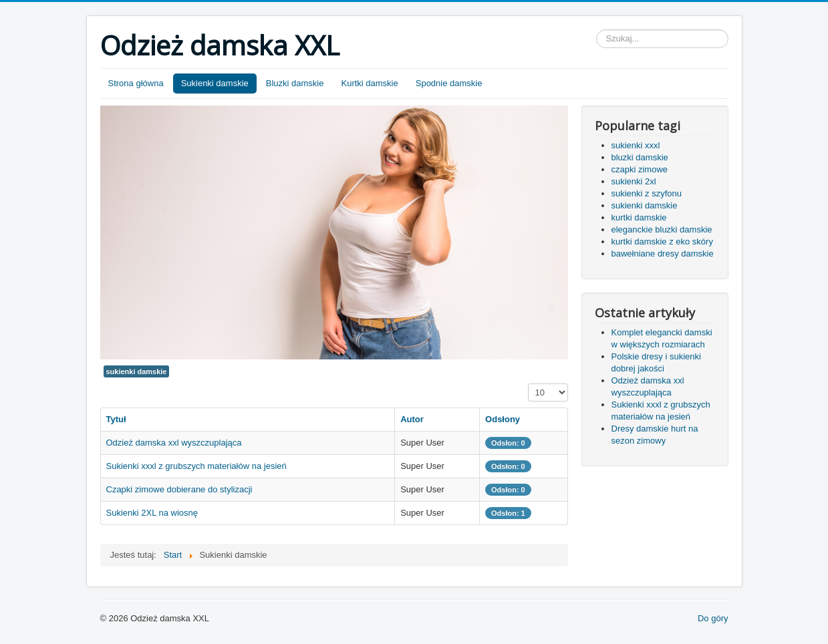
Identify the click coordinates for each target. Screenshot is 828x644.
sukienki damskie (137, 371)
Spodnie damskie (449, 83)
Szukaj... (596, 30)
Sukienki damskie (215, 83)
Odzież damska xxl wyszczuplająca (174, 443)
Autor (412, 419)
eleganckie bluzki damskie (662, 229)
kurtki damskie (639, 217)
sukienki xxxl (636, 145)
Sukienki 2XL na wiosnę (152, 513)
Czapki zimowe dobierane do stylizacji (179, 489)
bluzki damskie (640, 157)
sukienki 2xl (634, 181)
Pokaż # (528, 384)
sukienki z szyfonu (647, 193)
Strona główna (136, 83)
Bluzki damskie (295, 83)
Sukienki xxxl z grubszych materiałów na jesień (196, 466)
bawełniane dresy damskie (663, 254)
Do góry (713, 618)
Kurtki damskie (369, 83)
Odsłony (503, 419)
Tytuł (116, 419)
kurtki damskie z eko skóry (662, 241)
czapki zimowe (640, 169)
